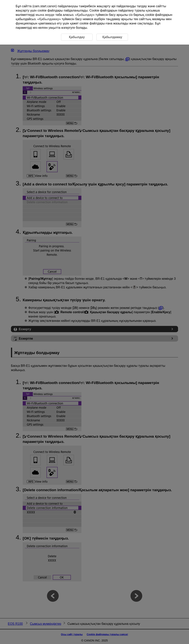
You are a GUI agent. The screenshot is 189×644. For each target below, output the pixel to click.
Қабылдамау (49, 19)
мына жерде (45, 15)
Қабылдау (85, 15)
